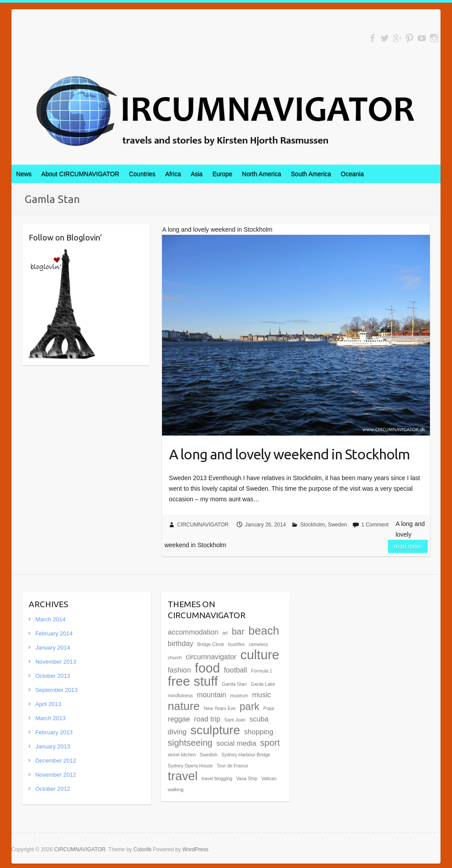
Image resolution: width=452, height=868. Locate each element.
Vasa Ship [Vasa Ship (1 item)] (247, 778)
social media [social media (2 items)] (236, 743)
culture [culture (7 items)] (260, 655)
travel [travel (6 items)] (183, 776)
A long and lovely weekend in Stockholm (289, 454)
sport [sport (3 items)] (270, 743)
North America (262, 174)
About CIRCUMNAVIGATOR (81, 174)
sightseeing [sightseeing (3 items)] (190, 743)
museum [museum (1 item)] (239, 695)
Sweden (337, 525)
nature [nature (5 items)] (184, 706)
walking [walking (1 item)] (176, 789)
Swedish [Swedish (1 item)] (208, 755)
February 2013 (54, 732)
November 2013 (56, 662)
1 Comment (375, 525)
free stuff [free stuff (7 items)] (193, 681)
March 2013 (51, 718)
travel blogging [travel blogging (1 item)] (217, 778)
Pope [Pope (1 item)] (269, 708)
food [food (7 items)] (207, 668)
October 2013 (53, 676)
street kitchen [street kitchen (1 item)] (182, 755)
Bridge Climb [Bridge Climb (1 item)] (211, 644)
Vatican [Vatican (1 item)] (269, 778)
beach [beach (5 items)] (264, 631)
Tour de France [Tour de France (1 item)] (233, 766)
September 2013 (56, 690)
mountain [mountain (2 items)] (212, 695)
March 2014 (51, 619)
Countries (142, 174)
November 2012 (56, 775)
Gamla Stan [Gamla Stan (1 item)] (234, 684)
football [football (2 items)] (235, 670)
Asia (197, 174)
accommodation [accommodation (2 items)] (193, 632)
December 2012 (56, 761)
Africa (173, 174)
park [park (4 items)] (250, 706)
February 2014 (54, 633)
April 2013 (48, 704)
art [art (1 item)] (225, 633)
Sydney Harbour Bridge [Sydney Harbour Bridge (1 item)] (246, 755)
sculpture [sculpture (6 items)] (215, 730)
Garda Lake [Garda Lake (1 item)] (263, 684)
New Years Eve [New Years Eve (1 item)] (220, 708)
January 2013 (53, 746)
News (24, 174)
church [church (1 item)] (175, 658)
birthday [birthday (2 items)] (181, 643)
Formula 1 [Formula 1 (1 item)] (262, 671)
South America (311, 174)
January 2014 (53, 648)
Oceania (352, 174)
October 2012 (53, 789)
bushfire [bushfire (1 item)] (237, 644)
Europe (222, 174)
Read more (408, 546)
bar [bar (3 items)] (238, 631)
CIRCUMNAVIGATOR (203, 525)
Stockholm (313, 525)
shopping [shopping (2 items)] (259, 732)
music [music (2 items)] (261, 695)
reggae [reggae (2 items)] (179, 719)
